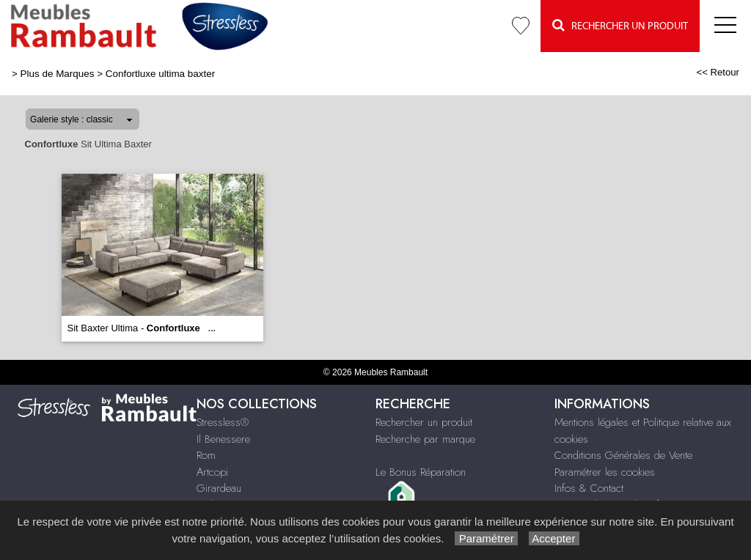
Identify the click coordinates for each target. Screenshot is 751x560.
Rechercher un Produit (620, 25)
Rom (206, 455)
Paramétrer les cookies (605, 472)
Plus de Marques (58, 74)
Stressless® (223, 422)
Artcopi (212, 472)
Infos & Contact (589, 488)
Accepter (554, 538)
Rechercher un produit (424, 422)
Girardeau (219, 488)
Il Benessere (223, 439)
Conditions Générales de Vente (623, 455)
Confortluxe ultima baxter (160, 74)
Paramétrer (486, 538)
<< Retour (718, 72)
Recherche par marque (425, 439)
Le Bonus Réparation (421, 472)
